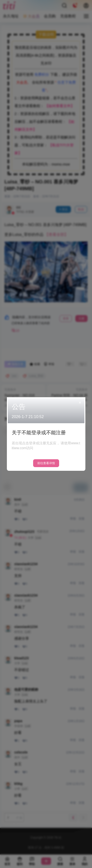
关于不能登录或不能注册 (39, 433)
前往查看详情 (46, 463)
